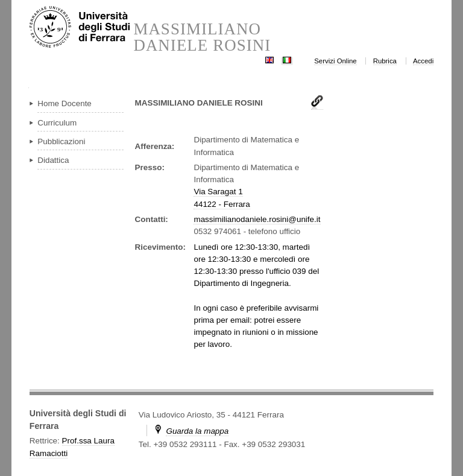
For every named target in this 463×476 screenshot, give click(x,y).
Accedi (423, 61)
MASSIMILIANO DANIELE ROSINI (202, 37)
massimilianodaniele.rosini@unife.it (257, 219)
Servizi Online (335, 61)
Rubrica (385, 61)
